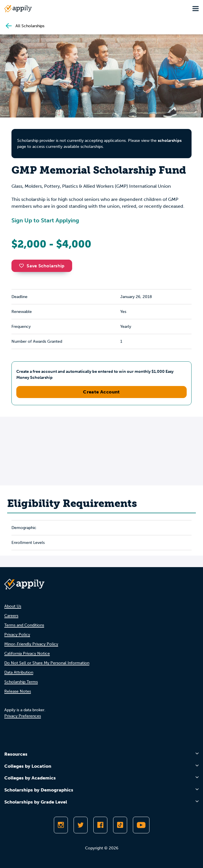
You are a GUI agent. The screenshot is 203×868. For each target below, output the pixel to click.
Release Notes (18, 691)
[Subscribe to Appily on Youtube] (141, 825)
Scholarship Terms (21, 682)
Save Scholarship (42, 266)
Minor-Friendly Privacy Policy (31, 644)
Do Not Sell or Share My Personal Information (47, 663)
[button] (23, 266)
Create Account (101, 392)
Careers (11, 616)
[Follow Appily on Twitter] (81, 825)
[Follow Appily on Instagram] (61, 825)
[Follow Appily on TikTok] (120, 825)
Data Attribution (19, 672)
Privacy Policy (17, 635)
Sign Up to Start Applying (45, 220)
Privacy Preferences (23, 716)
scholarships (170, 141)
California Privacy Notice (27, 654)
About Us (13, 606)
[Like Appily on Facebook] (100, 825)
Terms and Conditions (24, 625)
